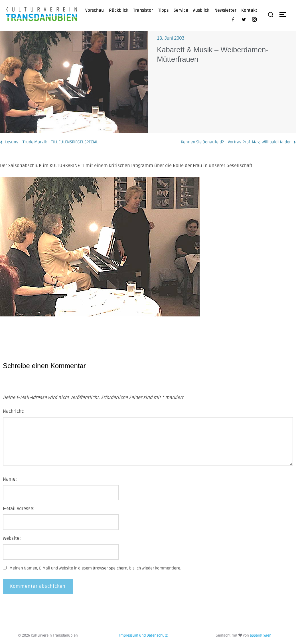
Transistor (143, 10)
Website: (12, 538)
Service (181, 10)
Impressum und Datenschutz (143, 635)
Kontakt (249, 10)
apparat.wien (261, 635)
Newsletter (225, 10)
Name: (10, 479)
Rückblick (119, 10)
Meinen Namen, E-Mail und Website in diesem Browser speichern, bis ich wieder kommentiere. (95, 568)
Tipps (163, 10)
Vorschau (95, 10)
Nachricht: (14, 411)
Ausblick (201, 10)
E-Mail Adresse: (19, 509)
